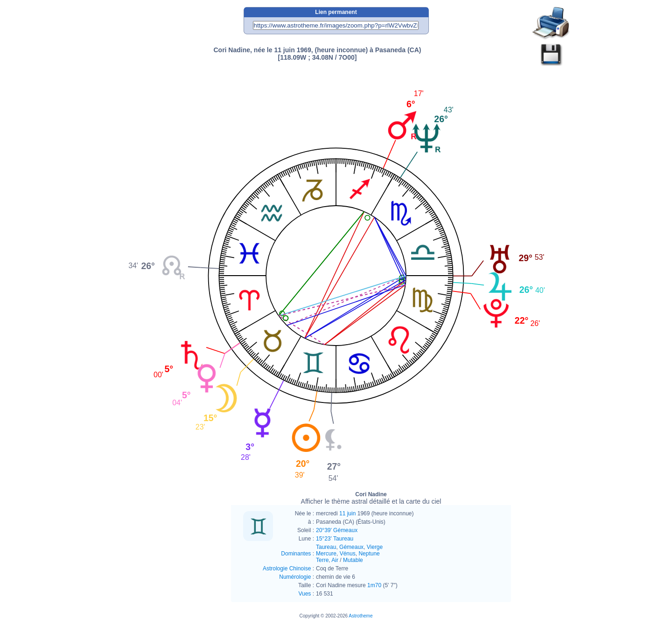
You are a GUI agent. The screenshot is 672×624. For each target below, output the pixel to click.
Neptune (369, 554)
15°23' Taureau (335, 539)
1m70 (374, 585)
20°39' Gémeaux (337, 530)
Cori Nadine (371, 498)
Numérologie (295, 577)
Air (335, 560)
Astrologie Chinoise (287, 569)
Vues (304, 594)
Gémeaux (351, 547)
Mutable (353, 560)
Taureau (326, 547)
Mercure (326, 554)
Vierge (375, 547)
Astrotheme (360, 616)
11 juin (347, 513)
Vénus (348, 554)
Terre (322, 560)
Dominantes (296, 554)
